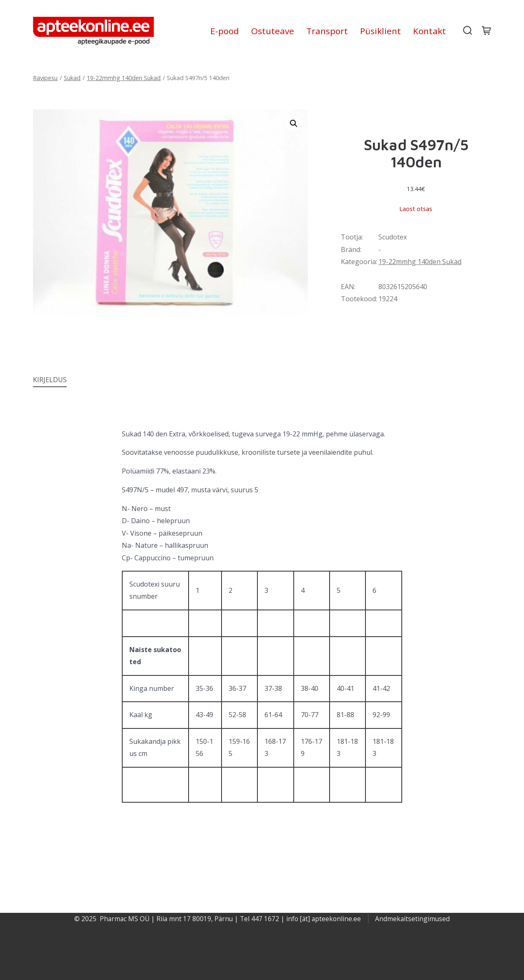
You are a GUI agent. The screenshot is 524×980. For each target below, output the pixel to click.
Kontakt (430, 31)
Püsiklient (380, 31)
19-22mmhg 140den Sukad (124, 78)
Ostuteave (273, 31)
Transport (327, 31)
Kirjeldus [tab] (50, 380)
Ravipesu (45, 78)
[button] (294, 123)
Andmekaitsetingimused (412, 919)
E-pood (225, 31)
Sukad (72, 78)
